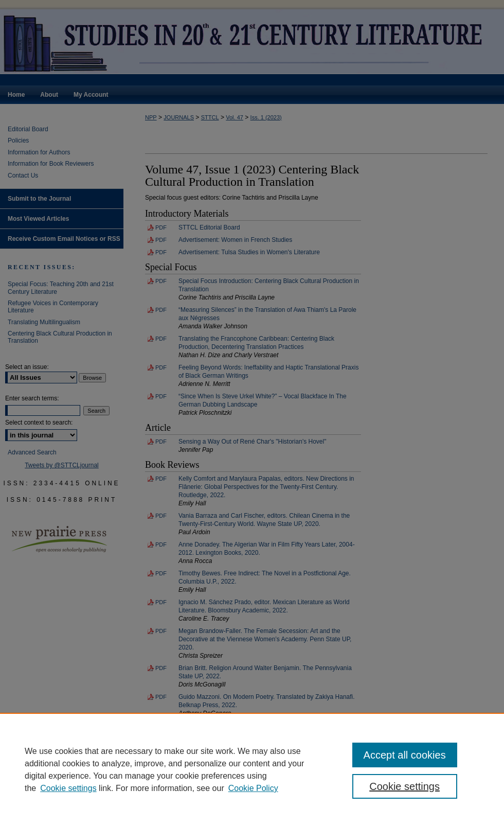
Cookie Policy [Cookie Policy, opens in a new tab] (253, 788)
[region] (252, 769)
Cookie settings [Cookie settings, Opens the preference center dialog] (404, 786)
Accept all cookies (405, 755)
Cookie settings (68, 788)
